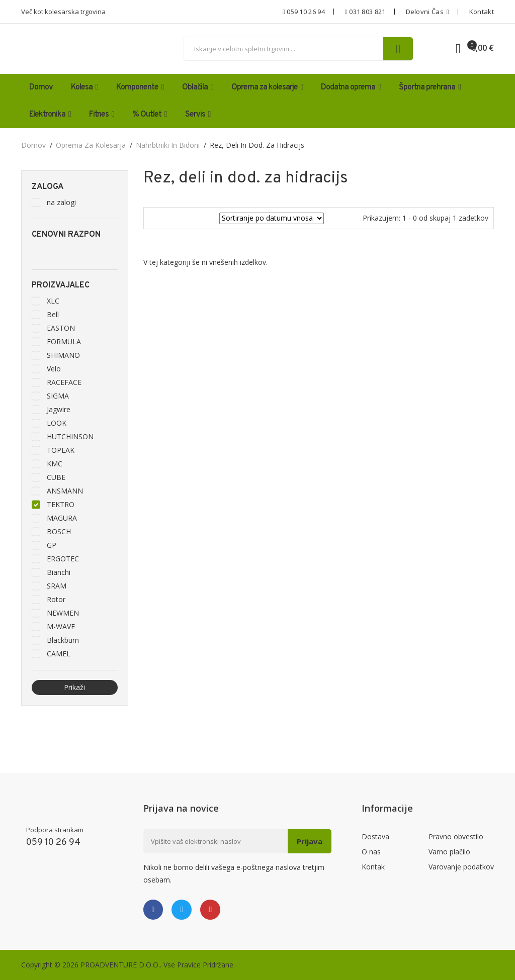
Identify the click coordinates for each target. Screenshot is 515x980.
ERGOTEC (63, 559)
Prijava (310, 841)
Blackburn (63, 640)
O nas (371, 852)
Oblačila (198, 87)
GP (52, 545)
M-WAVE (61, 626)
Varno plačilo (449, 852)
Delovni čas (427, 12)
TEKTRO (61, 504)
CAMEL (59, 654)
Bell (53, 314)
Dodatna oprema (351, 87)
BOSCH (59, 531)
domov (33, 145)
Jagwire (59, 409)
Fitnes (102, 115)
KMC (55, 464)
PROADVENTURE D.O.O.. (121, 965)
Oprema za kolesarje (267, 87)
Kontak (373, 867)
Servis (198, 115)
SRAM (57, 586)
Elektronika (50, 115)
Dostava (375, 837)
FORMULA (64, 341)
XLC (53, 301)
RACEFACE (64, 382)
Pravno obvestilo (456, 837)
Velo (54, 369)
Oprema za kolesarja (91, 145)
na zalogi (61, 202)
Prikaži (74, 687)
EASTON (61, 328)
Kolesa (84, 87)
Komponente (140, 87)
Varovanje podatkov (461, 867)
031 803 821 (365, 12)
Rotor (56, 599)
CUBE (56, 477)
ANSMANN (65, 491)
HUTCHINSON (70, 436)
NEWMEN (63, 613)
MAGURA (62, 518)
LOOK (57, 423)
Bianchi (59, 572)
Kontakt (482, 12)
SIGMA (58, 396)
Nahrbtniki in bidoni (168, 145)
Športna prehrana (430, 87)
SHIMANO (63, 355)
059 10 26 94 (304, 12)
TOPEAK (61, 450)
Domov (41, 87)
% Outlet (150, 115)
